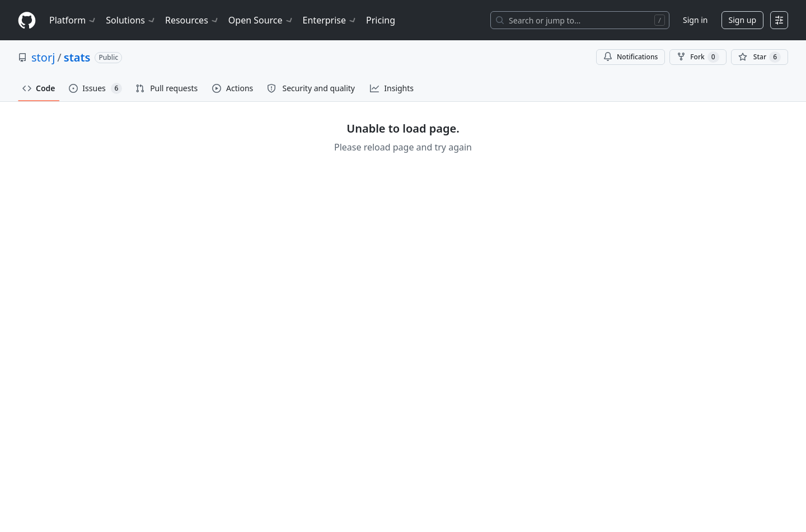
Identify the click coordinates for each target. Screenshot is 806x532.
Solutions (131, 20)
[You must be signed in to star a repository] (760, 57)
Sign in (695, 20)
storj (43, 57)
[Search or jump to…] (580, 20)
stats (77, 57)
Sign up (742, 20)
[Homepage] (27, 20)
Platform (73, 20)
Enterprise (330, 20)
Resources (192, 20)
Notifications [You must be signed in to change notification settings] (631, 57)
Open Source (261, 20)
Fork (698, 57)
